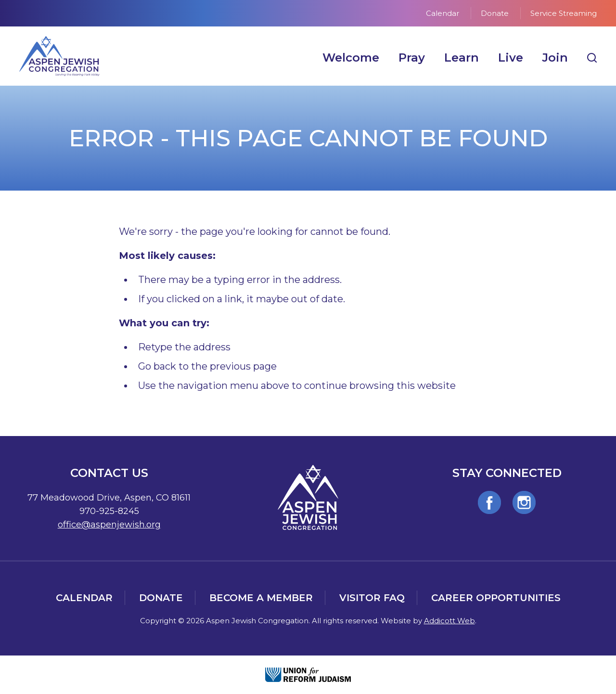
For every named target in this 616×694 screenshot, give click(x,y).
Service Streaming (564, 13)
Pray (412, 58)
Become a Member (261, 598)
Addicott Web (449, 621)
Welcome (351, 58)
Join (555, 58)
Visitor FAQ (372, 598)
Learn (462, 58)
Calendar (443, 13)
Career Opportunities (496, 598)
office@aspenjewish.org (109, 525)
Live (511, 58)
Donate (495, 13)
